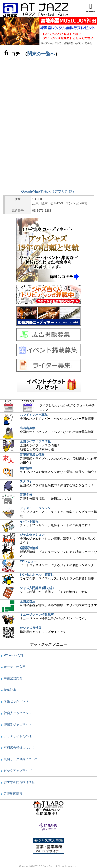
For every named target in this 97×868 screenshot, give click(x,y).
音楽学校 (26, 495)
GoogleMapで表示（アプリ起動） (48, 191)
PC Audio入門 (13, 655)
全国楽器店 (28, 601)
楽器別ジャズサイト (18, 725)
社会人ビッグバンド (18, 713)
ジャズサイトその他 (18, 736)
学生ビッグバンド (16, 701)
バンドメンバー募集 (34, 415)
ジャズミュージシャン (35, 508)
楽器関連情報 (29, 548)
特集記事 (10, 690)
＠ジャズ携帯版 (31, 628)
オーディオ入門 (15, 667)
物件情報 (26, 468)
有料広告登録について (19, 748)
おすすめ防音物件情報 (19, 782)
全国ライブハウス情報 (35, 441)
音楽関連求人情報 (32, 455)
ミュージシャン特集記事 (37, 615)
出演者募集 (28, 428)
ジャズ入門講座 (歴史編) (37, 588)
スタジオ (26, 481)
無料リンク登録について (21, 759)
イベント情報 (29, 521)
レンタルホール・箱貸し (37, 575)
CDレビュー (28, 561)
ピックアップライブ (18, 771)
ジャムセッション (32, 535)
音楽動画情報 (13, 794)
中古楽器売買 (13, 678)
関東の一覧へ (41, 54)
